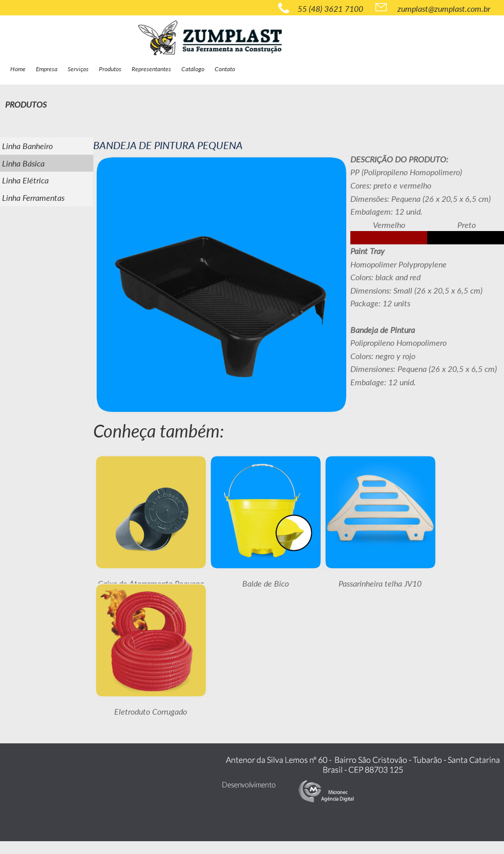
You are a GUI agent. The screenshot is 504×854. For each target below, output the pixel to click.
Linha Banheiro (27, 146)
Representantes (151, 69)
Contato (225, 69)
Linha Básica (23, 163)
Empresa (47, 69)
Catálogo (193, 69)
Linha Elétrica (25, 180)
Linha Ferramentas (33, 197)
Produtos (110, 69)
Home (18, 69)
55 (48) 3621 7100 (321, 8)
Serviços (78, 69)
